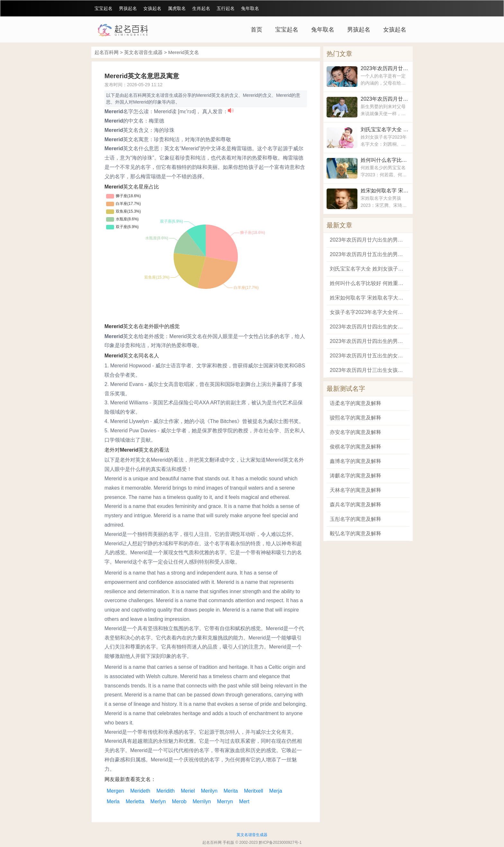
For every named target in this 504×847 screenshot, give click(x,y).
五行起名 (226, 8)
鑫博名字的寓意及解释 (355, 461)
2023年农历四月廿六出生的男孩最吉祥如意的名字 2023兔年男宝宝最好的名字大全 (385, 68)
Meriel (188, 791)
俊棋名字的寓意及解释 (355, 447)
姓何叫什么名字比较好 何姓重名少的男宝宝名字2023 (385, 160)
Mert (244, 801)
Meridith (166, 791)
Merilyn (209, 791)
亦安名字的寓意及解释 (355, 432)
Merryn (225, 801)
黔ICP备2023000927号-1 (280, 842)
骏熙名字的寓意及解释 (355, 418)
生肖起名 (201, 8)
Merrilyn (202, 801)
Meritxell (254, 791)
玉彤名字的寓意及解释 (355, 519)
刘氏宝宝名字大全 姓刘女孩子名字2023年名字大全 (385, 129)
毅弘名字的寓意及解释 (355, 534)
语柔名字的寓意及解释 (355, 403)
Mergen (115, 791)
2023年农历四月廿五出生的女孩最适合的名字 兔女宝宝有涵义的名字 (368, 356)
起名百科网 (107, 52)
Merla (113, 801)
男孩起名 (128, 8)
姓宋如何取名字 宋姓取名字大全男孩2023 (385, 191)
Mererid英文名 (184, 52)
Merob (179, 801)
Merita (231, 791)
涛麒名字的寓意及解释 (355, 476)
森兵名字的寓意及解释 (355, 505)
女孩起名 (152, 8)
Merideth (140, 791)
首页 (256, 30)
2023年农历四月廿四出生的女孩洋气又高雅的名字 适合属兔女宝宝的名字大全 (368, 327)
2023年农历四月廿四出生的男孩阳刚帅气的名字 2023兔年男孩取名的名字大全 (368, 341)
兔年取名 (250, 8)
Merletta (135, 801)
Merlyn (158, 801)
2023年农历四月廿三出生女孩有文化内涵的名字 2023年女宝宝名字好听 (368, 370)
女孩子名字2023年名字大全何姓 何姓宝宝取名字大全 (368, 312)
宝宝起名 (104, 8)
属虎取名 (177, 8)
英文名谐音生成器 (143, 52)
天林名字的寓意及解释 (355, 490)
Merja (276, 791)
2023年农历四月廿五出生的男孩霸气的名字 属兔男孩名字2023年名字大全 (385, 99)
